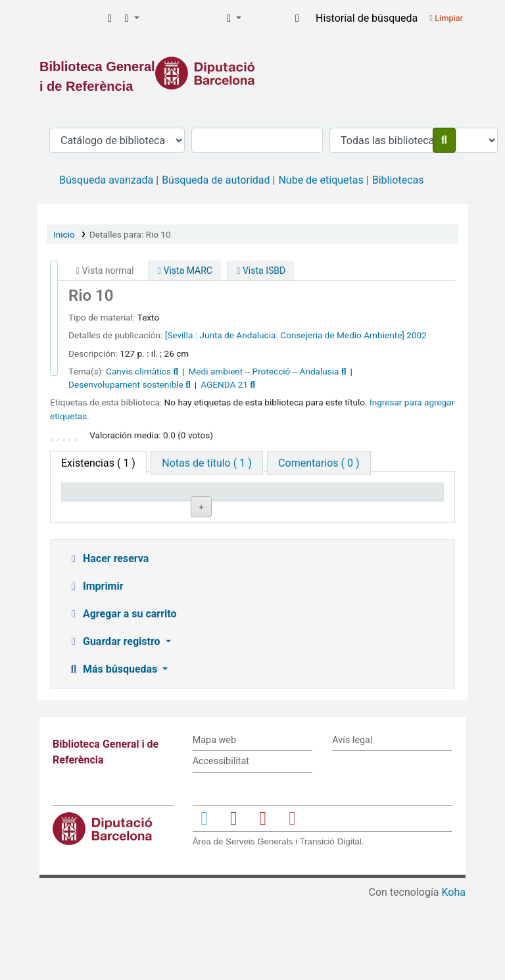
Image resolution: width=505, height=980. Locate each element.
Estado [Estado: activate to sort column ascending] (314, 510)
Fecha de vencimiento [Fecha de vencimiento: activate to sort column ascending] (401, 503)
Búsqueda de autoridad (216, 180)
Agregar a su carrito (122, 693)
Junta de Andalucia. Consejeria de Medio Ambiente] (302, 335)
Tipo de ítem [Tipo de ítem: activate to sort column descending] (96, 510)
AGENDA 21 (224, 384)
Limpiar (446, 18)
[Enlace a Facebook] (233, 897)
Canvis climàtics (138, 371)
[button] (110, 18)
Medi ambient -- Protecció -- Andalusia (263, 371)
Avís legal (352, 820)
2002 (417, 335)
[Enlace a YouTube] (263, 897)
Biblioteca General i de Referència (70, 18)
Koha (454, 972)
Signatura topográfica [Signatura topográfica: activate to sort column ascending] (247, 503)
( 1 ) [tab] (98, 463)
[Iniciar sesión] (297, 18)
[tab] (206, 463)
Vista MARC (185, 271)
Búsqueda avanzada (106, 180)
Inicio (64, 234)
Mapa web (214, 820)
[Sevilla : (181, 335)
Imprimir (95, 666)
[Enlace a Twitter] (204, 897)
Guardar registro (115, 721)
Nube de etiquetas (321, 180)
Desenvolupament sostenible (126, 384)
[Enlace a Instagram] (292, 897)
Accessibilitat (221, 841)
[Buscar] (444, 140)
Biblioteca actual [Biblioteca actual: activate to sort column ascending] (167, 503)
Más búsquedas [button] (113, 749)
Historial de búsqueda (367, 18)
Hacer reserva (108, 638)
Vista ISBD (261, 271)
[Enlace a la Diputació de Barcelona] (252, 73)
